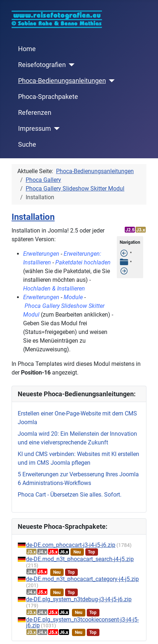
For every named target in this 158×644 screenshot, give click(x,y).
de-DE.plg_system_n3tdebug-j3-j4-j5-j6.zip (79, 599)
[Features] (124, 253)
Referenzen (35, 113)
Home (27, 49)
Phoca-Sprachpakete (48, 97)
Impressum (35, 129)
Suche (27, 145)
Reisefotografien (42, 65)
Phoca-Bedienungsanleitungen (62, 81)
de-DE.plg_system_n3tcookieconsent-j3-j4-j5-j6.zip (82, 622)
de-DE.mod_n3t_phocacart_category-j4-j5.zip (82, 579)
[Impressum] (55, 129)
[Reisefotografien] (70, 65)
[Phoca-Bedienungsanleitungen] (110, 81)
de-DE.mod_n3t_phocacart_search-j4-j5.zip (80, 559)
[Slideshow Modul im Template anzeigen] (124, 270)
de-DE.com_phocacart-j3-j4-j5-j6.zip (71, 545)
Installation (33, 217)
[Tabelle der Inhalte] (124, 262)
